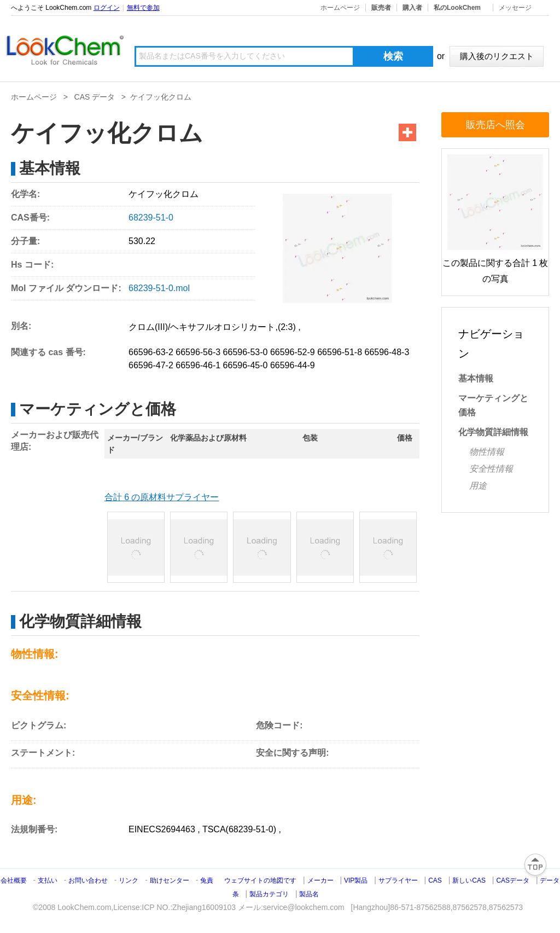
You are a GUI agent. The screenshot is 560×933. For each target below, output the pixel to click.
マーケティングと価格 (493, 405)
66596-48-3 (387, 352)
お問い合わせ (89, 880)
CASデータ (513, 880)
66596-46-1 (198, 365)
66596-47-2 (151, 365)
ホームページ (340, 8)
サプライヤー (398, 880)
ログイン (107, 8)
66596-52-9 (293, 352)
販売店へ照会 (495, 125)
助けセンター (170, 880)
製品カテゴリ (269, 894)
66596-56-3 (198, 352)
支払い (48, 880)
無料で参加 (143, 8)
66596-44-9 (293, 365)
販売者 (381, 8)
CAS (435, 880)
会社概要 (14, 880)
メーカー (320, 880)
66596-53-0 (246, 352)
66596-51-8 (340, 352)
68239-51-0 (151, 218)
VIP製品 (356, 880)
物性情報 (487, 452)
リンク (129, 880)
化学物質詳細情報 (493, 432)
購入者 (412, 8)
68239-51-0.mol (159, 288)
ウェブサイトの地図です (260, 880)
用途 (478, 486)
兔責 (207, 880)
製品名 (309, 894)
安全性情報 (491, 469)
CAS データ (95, 97)
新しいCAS (469, 880)
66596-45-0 (246, 365)
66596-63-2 (151, 352)
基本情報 (476, 378)
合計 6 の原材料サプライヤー (162, 497)
